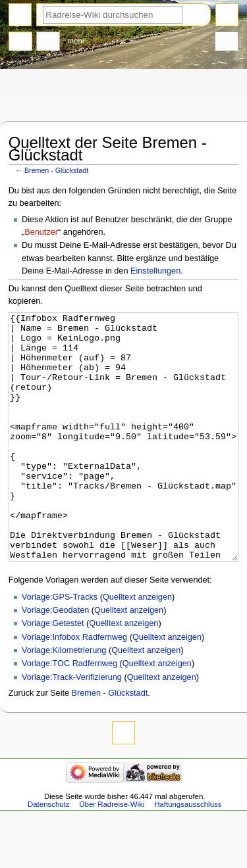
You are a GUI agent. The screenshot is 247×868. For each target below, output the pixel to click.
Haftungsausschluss (188, 854)
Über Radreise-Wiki (112, 854)
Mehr (76, 41)
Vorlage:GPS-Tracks (60, 646)
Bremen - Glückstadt (56, 170)
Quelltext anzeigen (137, 646)
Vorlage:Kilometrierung (64, 700)
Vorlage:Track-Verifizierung (72, 727)
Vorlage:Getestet (53, 673)
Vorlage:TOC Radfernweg (69, 713)
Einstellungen (155, 271)
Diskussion (48, 43)
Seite (20, 43)
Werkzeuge (227, 43)
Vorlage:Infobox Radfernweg (74, 687)
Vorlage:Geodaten (55, 660)
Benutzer (41, 232)
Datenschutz (49, 854)
